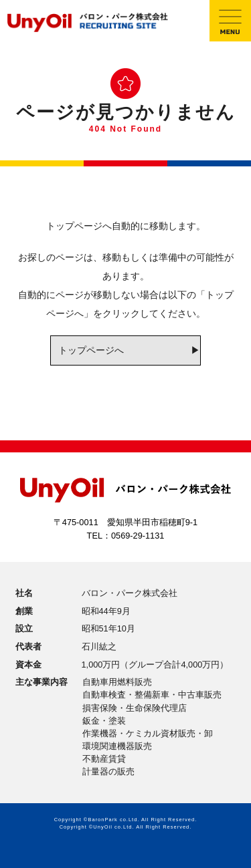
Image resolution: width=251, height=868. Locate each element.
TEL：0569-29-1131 (126, 536)
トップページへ (91, 350)
